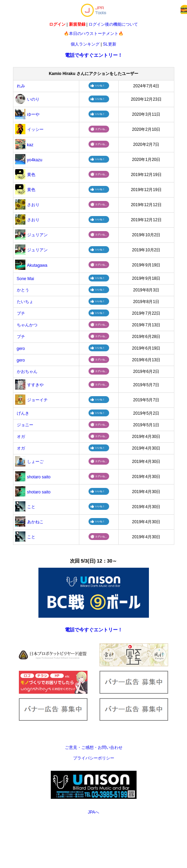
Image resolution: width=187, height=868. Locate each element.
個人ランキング (85, 44)
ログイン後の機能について (113, 24)
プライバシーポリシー (94, 758)
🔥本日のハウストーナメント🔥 (94, 34)
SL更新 (110, 44)
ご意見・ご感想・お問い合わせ (94, 747)
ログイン (57, 24)
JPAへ (93, 812)
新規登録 (77, 24)
